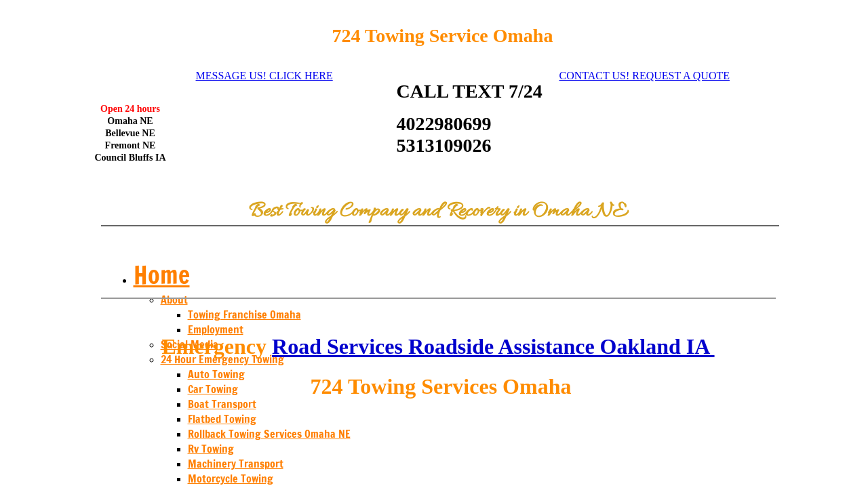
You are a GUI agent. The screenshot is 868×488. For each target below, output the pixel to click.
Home (162, 275)
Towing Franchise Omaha (244, 314)
